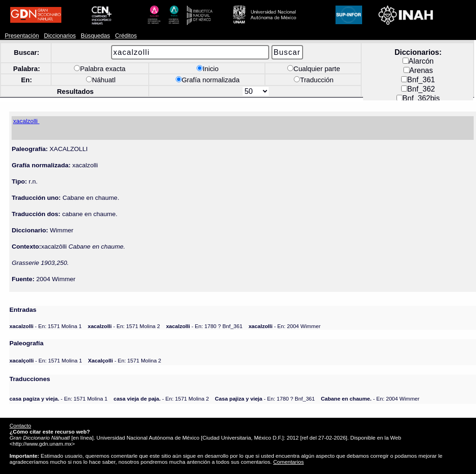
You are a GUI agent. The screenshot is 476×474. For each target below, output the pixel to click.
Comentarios (289, 462)
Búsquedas (96, 36)
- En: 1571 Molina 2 (124, 326)
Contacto (20, 425)
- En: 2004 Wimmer (285, 326)
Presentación (22, 36)
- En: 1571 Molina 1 (46, 326)
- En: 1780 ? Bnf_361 (204, 326)
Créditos (126, 36)
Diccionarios (60, 36)
